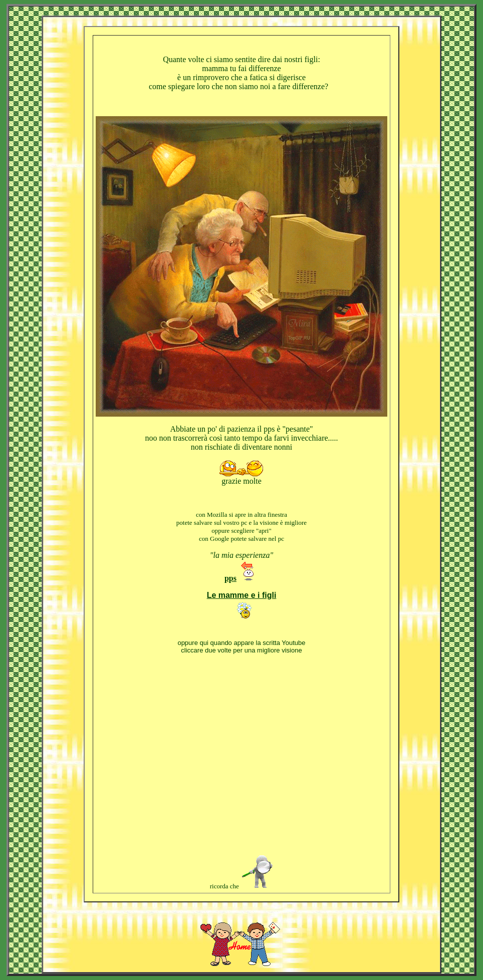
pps (230, 578)
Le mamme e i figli (242, 595)
